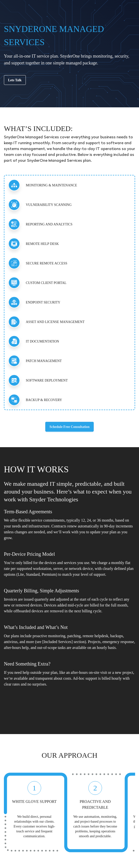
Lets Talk (15, 80)
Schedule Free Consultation (69, 427)
